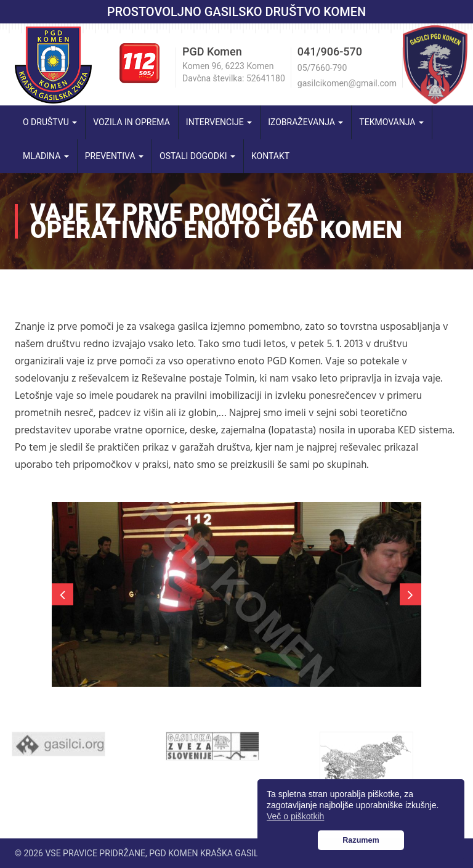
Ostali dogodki (197, 156)
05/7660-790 (322, 68)
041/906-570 (330, 51)
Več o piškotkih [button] (295, 816)
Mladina (46, 156)
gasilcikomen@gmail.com (347, 83)
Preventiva (114, 156)
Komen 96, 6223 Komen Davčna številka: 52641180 (234, 72)
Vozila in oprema (131, 122)
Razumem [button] (361, 840)
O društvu (50, 122)
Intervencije (219, 122)
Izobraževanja (305, 122)
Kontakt (270, 156)
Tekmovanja (391, 122)
